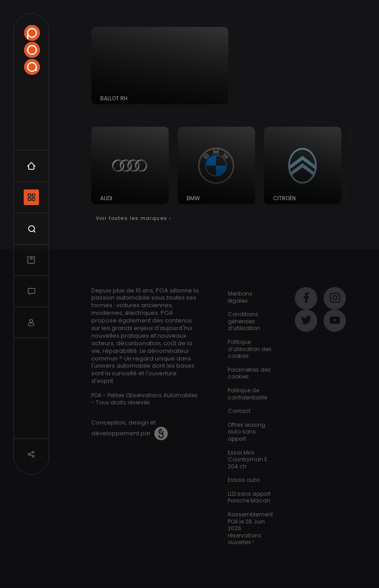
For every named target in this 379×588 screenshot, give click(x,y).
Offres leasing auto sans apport (247, 432)
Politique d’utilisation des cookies (250, 349)
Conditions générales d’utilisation (244, 321)
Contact (239, 411)
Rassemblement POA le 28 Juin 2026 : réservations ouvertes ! (250, 528)
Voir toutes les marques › (134, 218)
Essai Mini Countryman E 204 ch (247, 459)
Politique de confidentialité (247, 394)
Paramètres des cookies (249, 373)
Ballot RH (114, 98)
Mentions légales (240, 297)
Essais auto (244, 480)
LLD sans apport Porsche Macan (249, 497)
